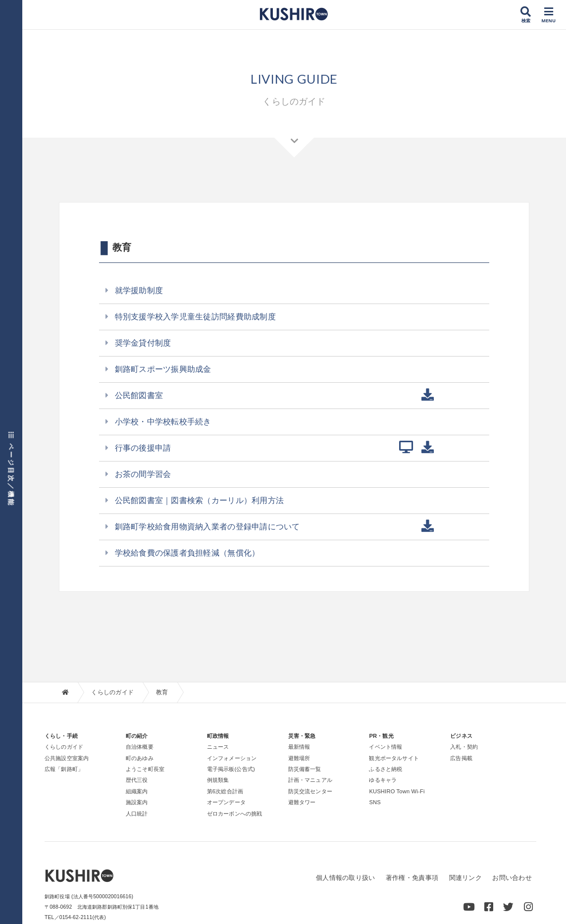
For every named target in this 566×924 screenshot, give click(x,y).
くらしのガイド (112, 692)
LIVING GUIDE (294, 78)
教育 (162, 692)
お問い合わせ (512, 878)
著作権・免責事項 (412, 878)
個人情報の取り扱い (345, 878)
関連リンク (465, 878)
